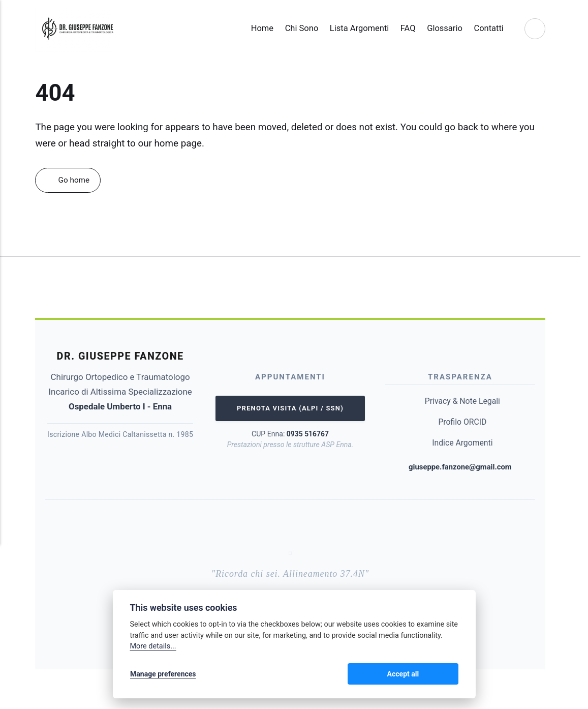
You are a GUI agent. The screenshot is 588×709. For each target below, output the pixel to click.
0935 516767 (307, 435)
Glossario (441, 28)
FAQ (404, 28)
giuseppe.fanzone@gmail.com (460, 467)
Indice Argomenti (462, 443)
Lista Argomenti (355, 28)
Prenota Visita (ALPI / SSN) (290, 409)
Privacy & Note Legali (462, 402)
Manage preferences (163, 674)
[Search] (534, 29)
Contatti (484, 28)
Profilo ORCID (462, 422)
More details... (153, 647)
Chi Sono (297, 28)
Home (258, 28)
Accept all (432, 674)
